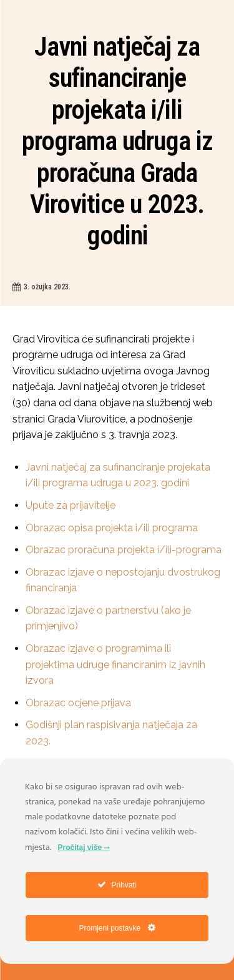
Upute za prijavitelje (71, 505)
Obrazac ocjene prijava (78, 703)
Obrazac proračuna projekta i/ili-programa (124, 550)
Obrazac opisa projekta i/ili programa (112, 528)
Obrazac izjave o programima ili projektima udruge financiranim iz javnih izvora (115, 664)
